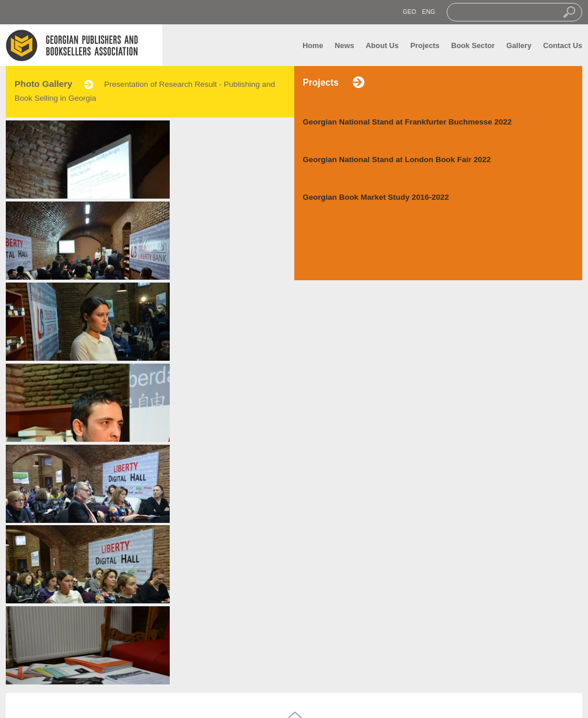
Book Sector (473, 45)
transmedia (365, 702)
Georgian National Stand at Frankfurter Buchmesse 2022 (408, 122)
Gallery (519, 45)
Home (313, 45)
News (344, 45)
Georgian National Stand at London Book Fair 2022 (397, 160)
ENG (428, 12)
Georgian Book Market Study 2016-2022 (376, 197)
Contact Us (563, 45)
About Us (382, 45)
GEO (409, 12)
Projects (425, 45)
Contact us (156, 674)
